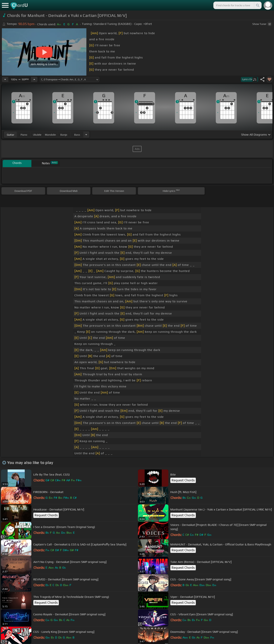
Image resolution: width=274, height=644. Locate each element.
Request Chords (183, 480)
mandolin (50, 135)
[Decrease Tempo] (5, 79)
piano (24, 135)
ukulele (37, 135)
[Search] (257, 5)
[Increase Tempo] (34, 79)
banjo (64, 135)
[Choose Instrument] (86, 135)
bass (77, 135)
